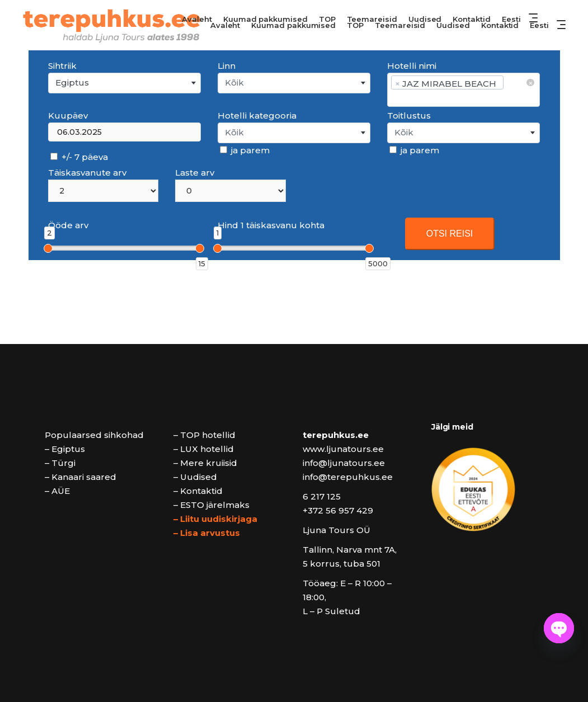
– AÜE (57, 491)
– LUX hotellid (204, 449)
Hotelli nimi (412, 66)
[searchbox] (463, 98)
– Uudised (195, 477)
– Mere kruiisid (205, 463)
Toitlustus (409, 116)
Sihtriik (62, 66)
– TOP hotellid (204, 435)
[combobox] (124, 83)
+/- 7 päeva (79, 157)
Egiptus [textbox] (72, 83)
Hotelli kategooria (257, 116)
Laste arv (195, 173)
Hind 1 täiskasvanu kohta (271, 225)
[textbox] (294, 83)
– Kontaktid (198, 491)
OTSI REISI (450, 234)
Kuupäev (68, 116)
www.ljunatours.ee (343, 449)
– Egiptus (65, 449)
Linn (227, 66)
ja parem (245, 150)
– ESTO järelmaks (211, 505)
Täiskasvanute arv (87, 173)
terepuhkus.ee (336, 435)
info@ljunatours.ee (344, 463)
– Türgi (60, 463)
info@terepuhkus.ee (348, 477)
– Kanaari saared (81, 477)
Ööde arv (68, 225)
